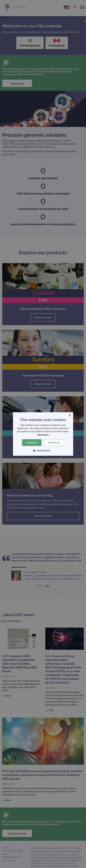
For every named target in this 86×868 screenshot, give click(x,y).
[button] (43, 450)
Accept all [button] (32, 443)
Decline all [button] (54, 443)
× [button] (70, 416)
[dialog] (43, 434)
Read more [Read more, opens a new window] (43, 435)
